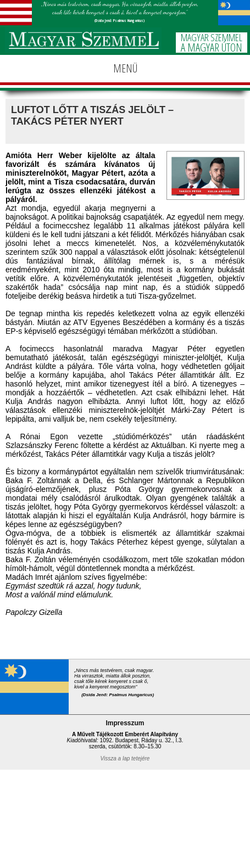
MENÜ (125, 68)
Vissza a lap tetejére (125, 758)
